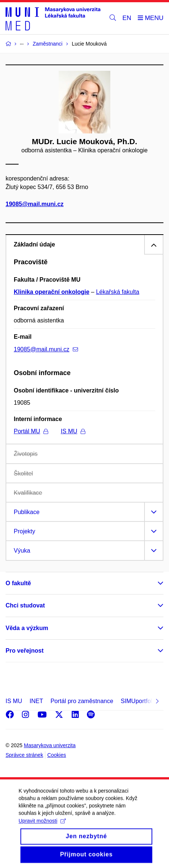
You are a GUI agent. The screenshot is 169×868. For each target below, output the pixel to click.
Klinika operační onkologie (52, 292)
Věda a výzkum (27, 628)
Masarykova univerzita (50, 745)
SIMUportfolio (139, 701)
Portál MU (31, 431)
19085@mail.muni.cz (35, 204)
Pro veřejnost (25, 651)
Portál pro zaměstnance (82, 701)
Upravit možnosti (42, 828)
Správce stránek (24, 755)
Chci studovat (25, 605)
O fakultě (18, 583)
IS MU (73, 431)
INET (36, 701)
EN (127, 18)
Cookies (57, 755)
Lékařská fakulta (118, 292)
